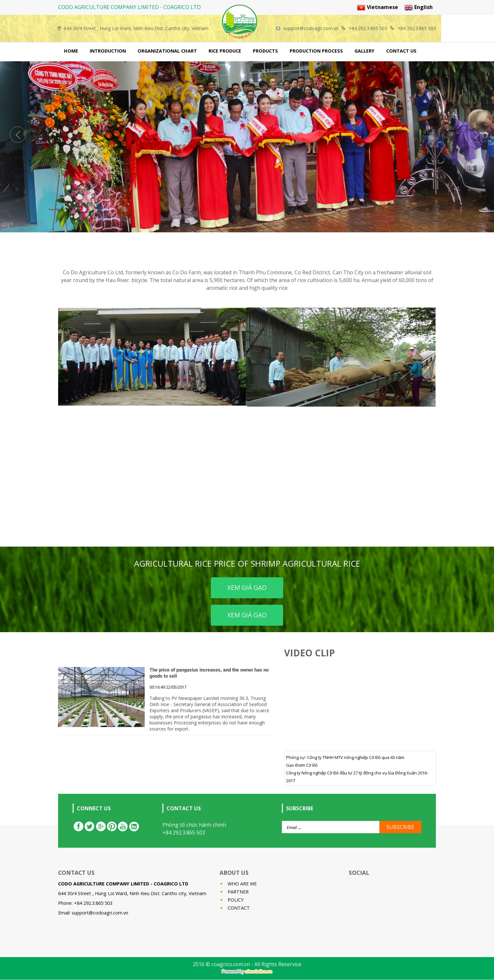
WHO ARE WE (242, 884)
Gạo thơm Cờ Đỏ (302, 765)
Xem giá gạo (247, 587)
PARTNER (238, 892)
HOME (71, 51)
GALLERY (365, 51)
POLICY (236, 900)
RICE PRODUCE (225, 51)
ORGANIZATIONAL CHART (167, 51)
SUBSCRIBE (400, 827)
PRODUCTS (265, 51)
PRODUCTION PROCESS (316, 51)
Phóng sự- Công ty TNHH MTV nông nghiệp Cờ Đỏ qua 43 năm (345, 757)
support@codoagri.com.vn (100, 913)
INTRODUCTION (108, 51)
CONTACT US (401, 51)
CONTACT (239, 908)
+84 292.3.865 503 (184, 833)
